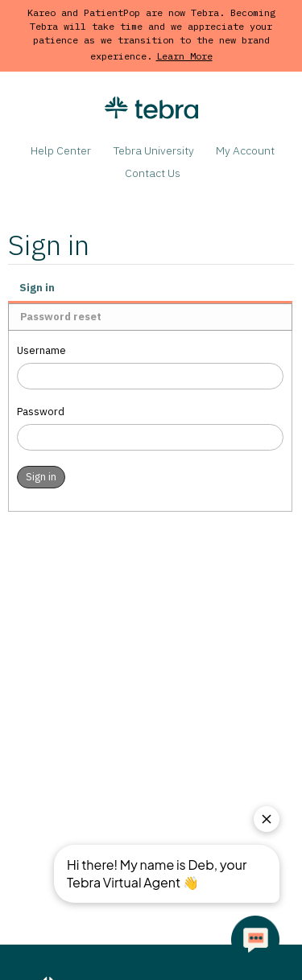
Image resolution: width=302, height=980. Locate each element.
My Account (245, 150)
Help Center (61, 150)
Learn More (184, 56)
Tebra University (154, 150)
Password (41, 412)
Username (41, 350)
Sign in (37, 288)
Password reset (61, 317)
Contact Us (153, 173)
